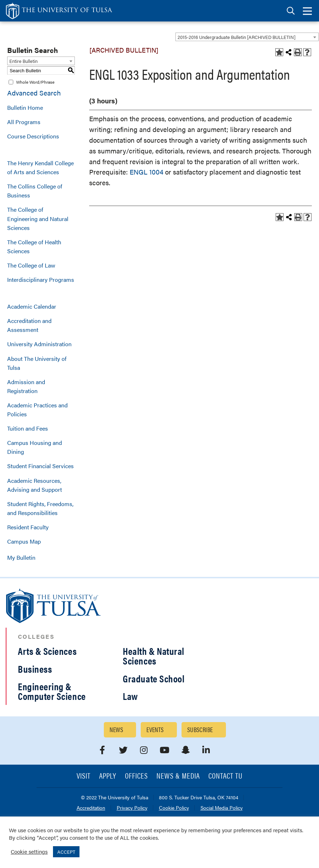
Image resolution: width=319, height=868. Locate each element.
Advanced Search (34, 93)
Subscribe (200, 729)
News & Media (178, 776)
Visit (84, 776)
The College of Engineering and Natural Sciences (38, 218)
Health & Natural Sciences (154, 656)
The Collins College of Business (35, 191)
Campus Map (24, 541)
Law (130, 696)
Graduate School (154, 678)
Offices (136, 776)
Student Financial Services (40, 466)
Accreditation (91, 808)
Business (35, 669)
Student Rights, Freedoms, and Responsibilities (40, 508)
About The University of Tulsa (37, 363)
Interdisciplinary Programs (41, 279)
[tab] (291, 11)
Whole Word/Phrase (35, 82)
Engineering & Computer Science (52, 691)
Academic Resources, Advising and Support (35, 485)
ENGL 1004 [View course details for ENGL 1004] (146, 172)
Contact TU (226, 776)
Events (155, 729)
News (116, 729)
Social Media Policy (222, 808)
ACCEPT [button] (66, 852)
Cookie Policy (174, 808)
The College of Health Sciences (34, 246)
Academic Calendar (32, 306)
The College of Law (31, 265)
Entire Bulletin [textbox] (23, 61)
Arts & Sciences (47, 651)
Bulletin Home (25, 107)
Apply (108, 776)
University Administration (39, 344)
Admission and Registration (26, 386)
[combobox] (247, 37)
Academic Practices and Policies (37, 410)
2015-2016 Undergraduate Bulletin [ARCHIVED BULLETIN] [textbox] (236, 37)
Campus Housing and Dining (35, 447)
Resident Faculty (28, 527)
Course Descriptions (33, 136)
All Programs (24, 122)
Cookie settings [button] (29, 851)
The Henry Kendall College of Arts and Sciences (40, 167)
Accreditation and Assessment (29, 325)
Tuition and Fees (28, 428)
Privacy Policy (132, 808)
